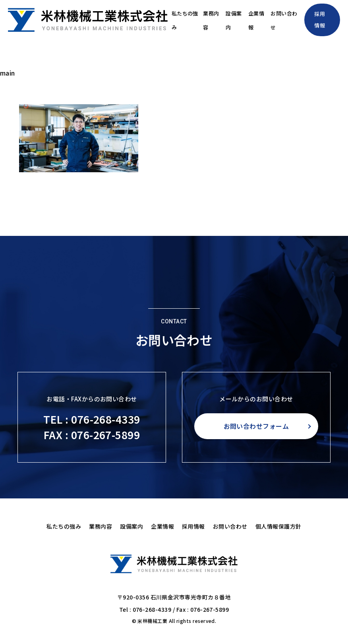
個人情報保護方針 (278, 526)
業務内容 (195, 20)
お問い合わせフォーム (256, 426)
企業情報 (246, 20)
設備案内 (220, 20)
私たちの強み (165, 20)
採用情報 (319, 20)
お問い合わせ (277, 20)
